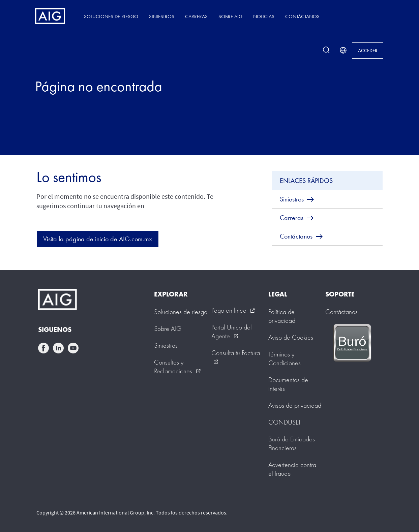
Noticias (264, 16)
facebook (43, 348)
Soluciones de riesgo (111, 16)
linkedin (58, 348)
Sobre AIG (230, 16)
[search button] (326, 50)
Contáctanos (302, 16)
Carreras (196, 16)
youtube (73, 348)
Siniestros (162, 16)
